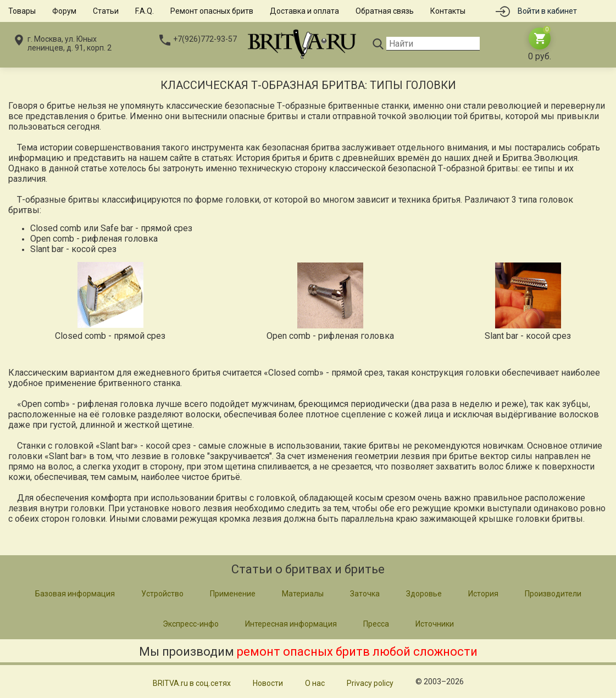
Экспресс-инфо (191, 624)
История (483, 594)
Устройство (162, 594)
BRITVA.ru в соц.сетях (192, 683)
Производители (553, 594)
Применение (233, 594)
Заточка (365, 594)
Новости (268, 683)
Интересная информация (291, 624)
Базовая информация (75, 594)
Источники (435, 624)
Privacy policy (370, 683)
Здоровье (424, 594)
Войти (547, 11)
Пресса (376, 624)
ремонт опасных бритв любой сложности (357, 652)
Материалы (303, 594)
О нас (315, 683)
